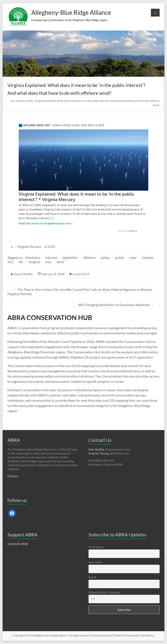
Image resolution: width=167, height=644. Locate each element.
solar (133, 257)
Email (92, 577)
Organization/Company (104, 592)
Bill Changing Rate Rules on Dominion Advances (116, 305)
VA (21, 262)
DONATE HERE (18, 544)
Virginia (34, 262)
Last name (95, 562)
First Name (96, 547)
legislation (70, 257)
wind (60, 262)
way (48, 262)
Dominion (33, 257)
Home (29, 101)
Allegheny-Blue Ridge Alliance (71, 12)
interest (51, 257)
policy (105, 257)
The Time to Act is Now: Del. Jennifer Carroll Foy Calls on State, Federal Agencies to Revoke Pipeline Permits (80, 292)
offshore (89, 257)
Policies (13, 476)
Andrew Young (99, 453)
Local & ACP (81, 274)
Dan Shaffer (96, 449)
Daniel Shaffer (23, 274)
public (120, 257)
